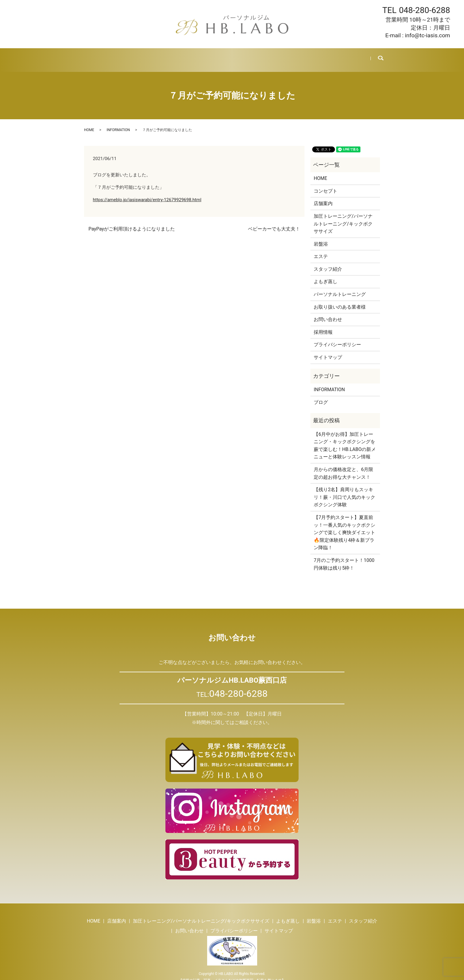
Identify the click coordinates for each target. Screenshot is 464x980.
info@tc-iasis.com (427, 35)
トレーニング (148, 56)
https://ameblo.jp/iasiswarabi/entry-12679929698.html (147, 193)
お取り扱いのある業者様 (340, 300)
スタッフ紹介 (259, 56)
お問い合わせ (344, 56)
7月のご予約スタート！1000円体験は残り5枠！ (344, 557)
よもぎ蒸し (182, 56)
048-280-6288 (424, 10)
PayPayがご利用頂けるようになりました (132, 222)
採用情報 (312, 56)
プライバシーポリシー (337, 337)
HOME (93, 56)
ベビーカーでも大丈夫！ (274, 222)
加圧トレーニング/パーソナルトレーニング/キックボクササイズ (343, 217)
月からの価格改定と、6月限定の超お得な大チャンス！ (343, 466)
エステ (230, 56)
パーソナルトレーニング (340, 287)
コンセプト (326, 184)
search (377, 57)
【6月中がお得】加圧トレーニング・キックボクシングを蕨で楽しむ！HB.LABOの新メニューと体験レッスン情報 (345, 439)
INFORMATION (118, 123)
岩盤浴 (208, 56)
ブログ (288, 56)
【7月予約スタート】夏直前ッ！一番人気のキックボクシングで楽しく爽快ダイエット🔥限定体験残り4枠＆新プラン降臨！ (344, 525)
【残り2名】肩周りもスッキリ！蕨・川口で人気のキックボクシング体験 (344, 490)
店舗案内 (117, 56)
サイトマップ (328, 350)
